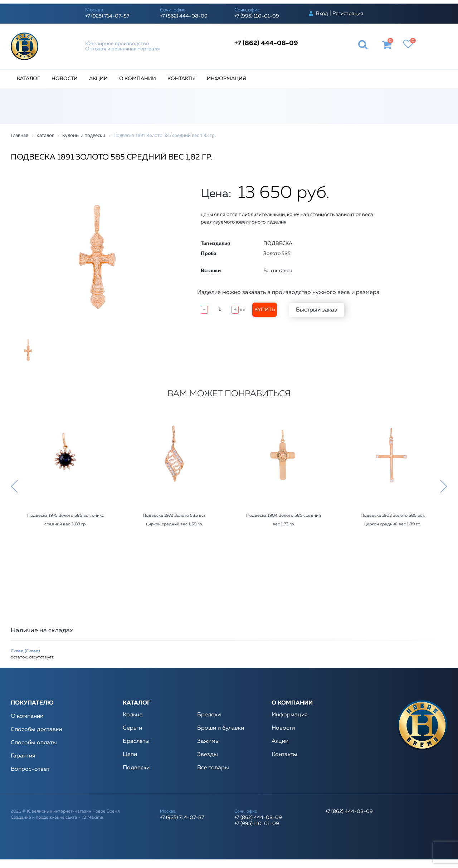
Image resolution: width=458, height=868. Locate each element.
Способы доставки (36, 730)
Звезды (208, 755)
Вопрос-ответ (30, 769)
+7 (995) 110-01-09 (257, 16)
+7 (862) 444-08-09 (184, 16)
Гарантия (23, 756)
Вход (322, 14)
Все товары (213, 768)
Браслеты (136, 741)
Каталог (28, 79)
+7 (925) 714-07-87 (107, 16)
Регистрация (348, 14)
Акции (98, 79)
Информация (226, 79)
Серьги (132, 728)
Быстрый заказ (316, 310)
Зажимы (208, 741)
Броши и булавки (221, 728)
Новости (65, 79)
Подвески (136, 768)
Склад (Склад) (25, 651)
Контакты (181, 79)
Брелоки (209, 715)
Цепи (130, 755)
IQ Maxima (92, 818)
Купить (265, 310)
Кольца (133, 715)
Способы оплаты (34, 743)
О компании (138, 79)
